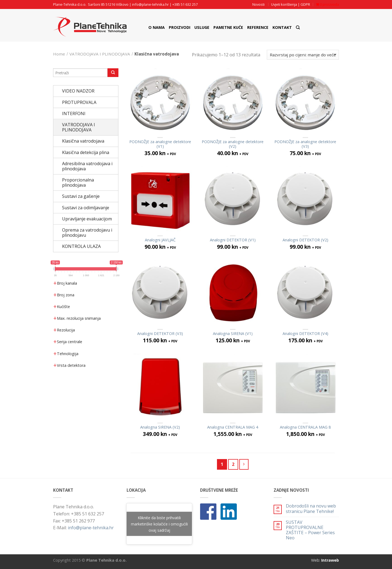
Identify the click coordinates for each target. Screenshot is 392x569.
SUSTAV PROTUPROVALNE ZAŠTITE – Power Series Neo (310, 530)
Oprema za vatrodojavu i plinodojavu (87, 233)
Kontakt (282, 27)
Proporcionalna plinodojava (78, 182)
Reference (258, 27)
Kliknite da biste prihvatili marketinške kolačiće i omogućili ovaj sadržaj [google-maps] (159, 524)
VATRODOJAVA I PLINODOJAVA (100, 54)
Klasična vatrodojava (83, 141)
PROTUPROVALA (79, 102)
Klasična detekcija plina (86, 152)
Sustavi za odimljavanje (86, 208)
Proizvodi (180, 27)
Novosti (258, 4)
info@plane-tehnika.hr (150, 4)
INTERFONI (74, 113)
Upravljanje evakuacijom (87, 219)
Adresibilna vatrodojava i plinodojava (87, 166)
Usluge (202, 27)
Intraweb (330, 560)
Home (59, 54)
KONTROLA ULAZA (81, 246)
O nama (157, 27)
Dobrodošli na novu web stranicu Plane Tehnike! (311, 509)
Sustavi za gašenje (81, 196)
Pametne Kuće (228, 27)
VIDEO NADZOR (78, 91)
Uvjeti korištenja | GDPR (291, 4)
